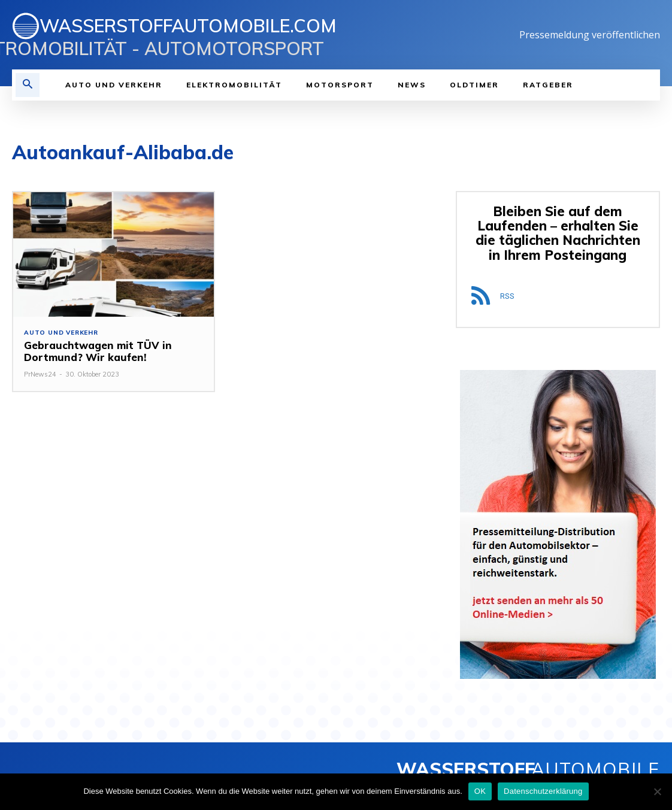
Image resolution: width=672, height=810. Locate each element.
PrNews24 (40, 374)
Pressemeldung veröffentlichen (590, 35)
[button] (28, 85)
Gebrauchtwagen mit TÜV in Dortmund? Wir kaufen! (98, 351)
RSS (507, 296)
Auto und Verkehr (61, 333)
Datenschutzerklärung (543, 791)
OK (480, 791)
